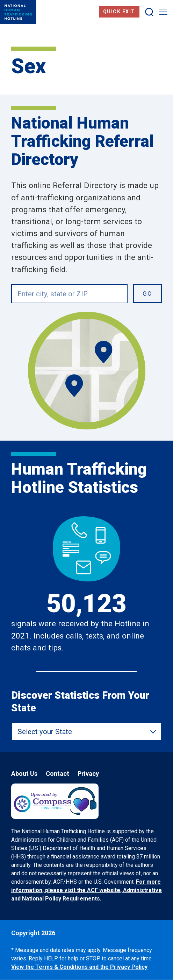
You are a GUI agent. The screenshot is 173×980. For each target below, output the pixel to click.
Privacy (88, 774)
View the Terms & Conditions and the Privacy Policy (79, 967)
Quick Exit (119, 12)
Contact (57, 774)
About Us (24, 774)
